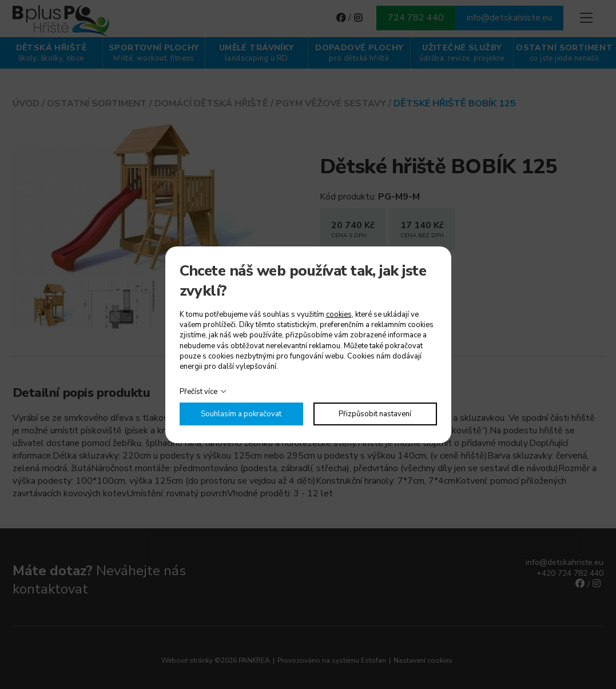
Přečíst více (198, 392)
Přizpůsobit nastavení (375, 414)
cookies (339, 314)
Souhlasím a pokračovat (241, 414)
